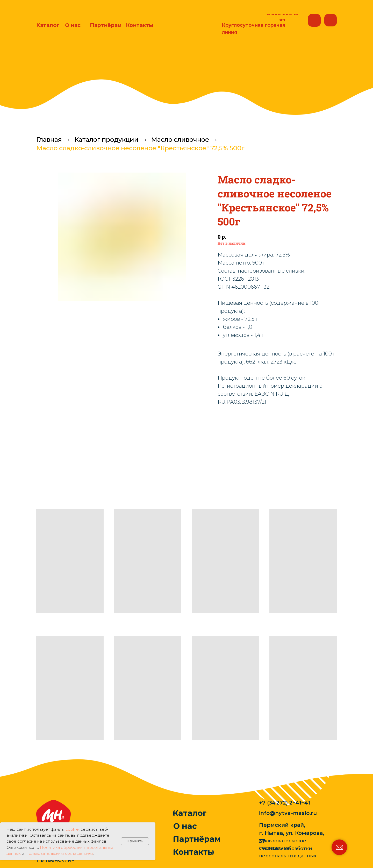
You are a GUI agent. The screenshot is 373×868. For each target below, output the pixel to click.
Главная (49, 140)
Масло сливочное (180, 140)
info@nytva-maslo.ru (288, 813)
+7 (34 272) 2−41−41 (285, 803)
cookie (72, 829)
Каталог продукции (106, 140)
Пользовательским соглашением (59, 853)
